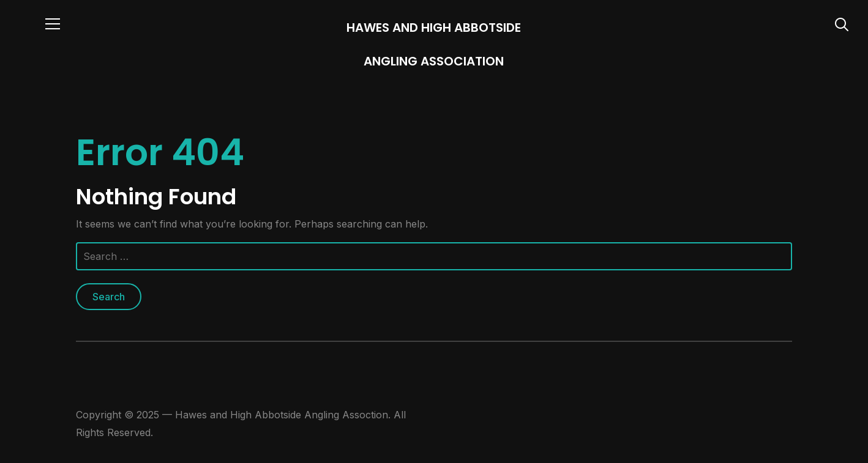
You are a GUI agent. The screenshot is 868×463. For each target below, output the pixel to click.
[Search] (842, 23)
